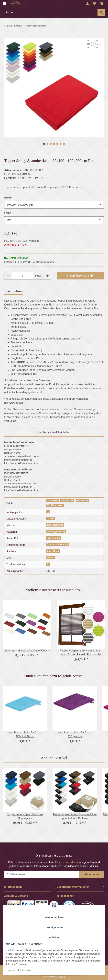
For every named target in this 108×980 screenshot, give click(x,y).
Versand (34, 241)
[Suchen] (50, 13)
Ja (48, 564)
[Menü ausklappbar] (4, 2)
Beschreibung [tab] (14, 291)
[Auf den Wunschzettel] (97, 44)
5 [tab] (57, 144)
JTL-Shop (60, 977)
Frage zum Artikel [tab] (65, 291)
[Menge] (22, 276)
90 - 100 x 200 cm (55, 505)
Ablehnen (55, 937)
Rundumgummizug (56, 531)
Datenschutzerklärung (68, 862)
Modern (50, 558)
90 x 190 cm (82, 501)
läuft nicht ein (53, 538)
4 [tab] (54, 144)
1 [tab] (44, 144)
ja (48, 512)
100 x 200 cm (67, 501)
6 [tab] (61, 144)
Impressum (11, 970)
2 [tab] (47, 144)
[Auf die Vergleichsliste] (88, 44)
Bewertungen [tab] (38, 291)
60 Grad (51, 518)
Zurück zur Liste (14, 26)
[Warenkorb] (102, 4)
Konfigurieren (55, 927)
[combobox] (54, 205)
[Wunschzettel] (94, 4)
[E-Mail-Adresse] (42, 875)
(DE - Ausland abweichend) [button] (41, 262)
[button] (88, 4)
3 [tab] (51, 144)
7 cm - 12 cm (53, 551)
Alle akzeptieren (55, 917)
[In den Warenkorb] (7, 36)
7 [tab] (64, 144)
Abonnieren (92, 874)
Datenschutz (26, 970)
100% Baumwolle (55, 525)
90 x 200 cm (52, 501)
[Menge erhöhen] (47, 276)
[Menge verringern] (8, 276)
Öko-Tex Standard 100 (57, 545)
